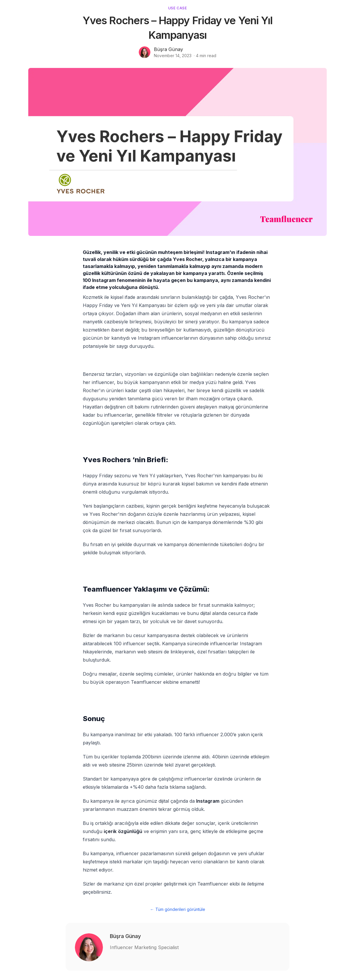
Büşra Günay (168, 49)
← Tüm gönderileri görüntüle (178, 909)
